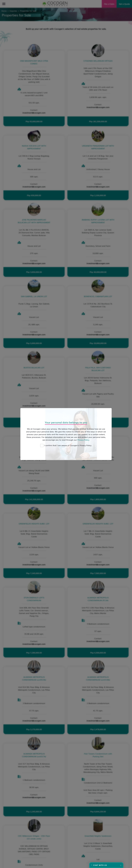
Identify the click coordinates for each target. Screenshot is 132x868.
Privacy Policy (83, 440)
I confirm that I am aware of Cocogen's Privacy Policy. (68, 445)
